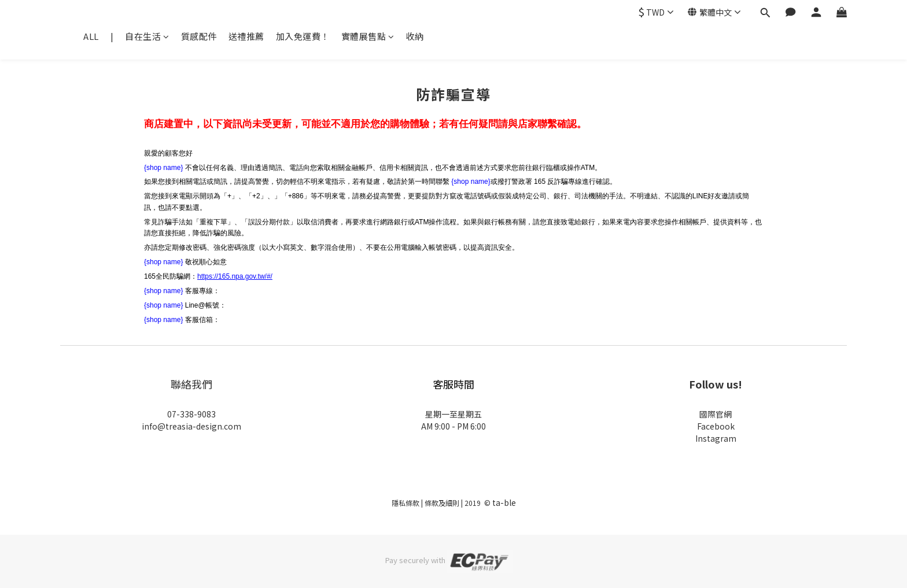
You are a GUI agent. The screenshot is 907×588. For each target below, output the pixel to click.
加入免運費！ (303, 36)
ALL (91, 36)
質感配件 (199, 36)
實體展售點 (368, 36)
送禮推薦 (246, 36)
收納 (415, 36)
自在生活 (147, 36)
